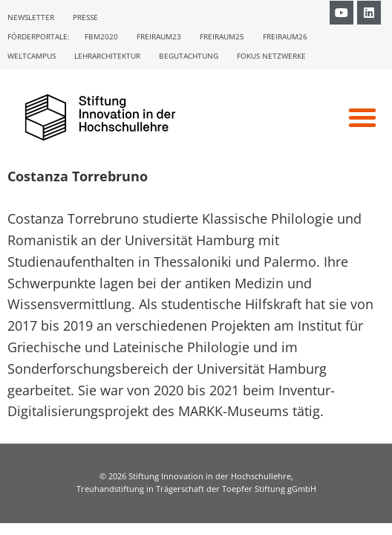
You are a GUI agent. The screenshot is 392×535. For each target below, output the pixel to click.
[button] (362, 117)
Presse (85, 17)
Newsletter (31, 17)
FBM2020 (101, 36)
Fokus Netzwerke (271, 56)
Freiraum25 (222, 36)
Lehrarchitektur (107, 56)
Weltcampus (32, 56)
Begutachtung (189, 56)
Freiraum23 (159, 36)
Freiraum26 (285, 36)
